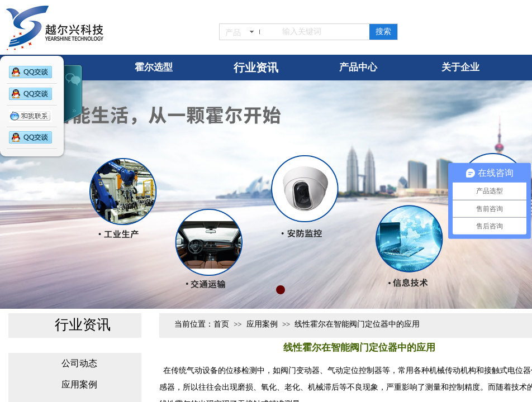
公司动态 (79, 363)
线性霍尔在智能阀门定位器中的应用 (357, 324)
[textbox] (320, 32)
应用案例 (262, 324)
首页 (221, 324)
